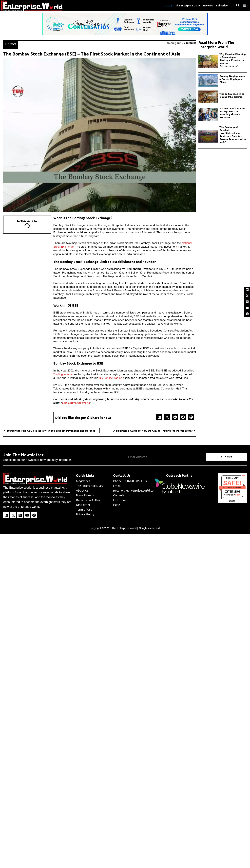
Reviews (208, 5)
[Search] (238, 5)
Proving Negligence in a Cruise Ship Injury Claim (232, 79)
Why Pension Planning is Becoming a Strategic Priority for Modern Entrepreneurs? (233, 60)
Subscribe (222, 5)
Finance (11, 44)
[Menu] (244, 5)
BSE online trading (111, 378)
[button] (159, 417)
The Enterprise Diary (188, 5)
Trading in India (63, 374)
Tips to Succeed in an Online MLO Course (232, 95)
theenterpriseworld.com (232, 488)
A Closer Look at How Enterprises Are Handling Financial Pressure (232, 113)
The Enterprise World (76, 403)
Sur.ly (238, 495)
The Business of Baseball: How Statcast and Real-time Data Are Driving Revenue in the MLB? (233, 134)
